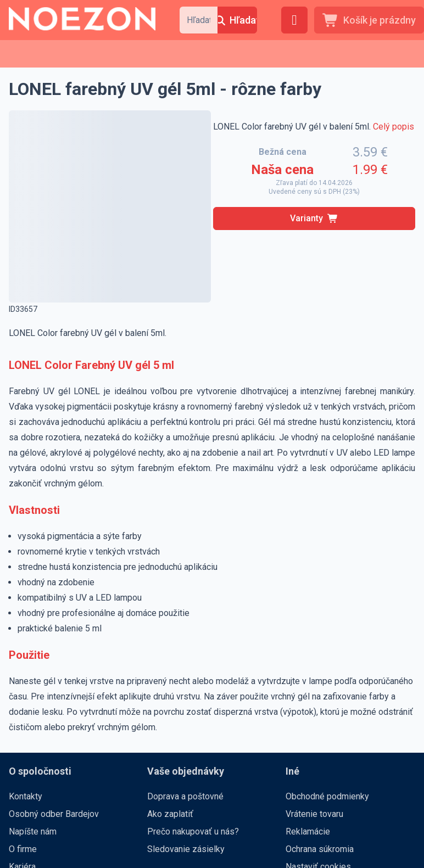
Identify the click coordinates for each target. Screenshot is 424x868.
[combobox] (199, 20)
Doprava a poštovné (185, 796)
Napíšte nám (33, 831)
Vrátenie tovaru (314, 814)
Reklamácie (308, 831)
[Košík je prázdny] (369, 20)
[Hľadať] (237, 20)
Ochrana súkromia (320, 849)
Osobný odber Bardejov (54, 814)
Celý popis (394, 127)
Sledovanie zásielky (186, 849)
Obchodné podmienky (327, 796)
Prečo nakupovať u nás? (193, 831)
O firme (23, 849)
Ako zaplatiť (170, 814)
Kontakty (26, 796)
